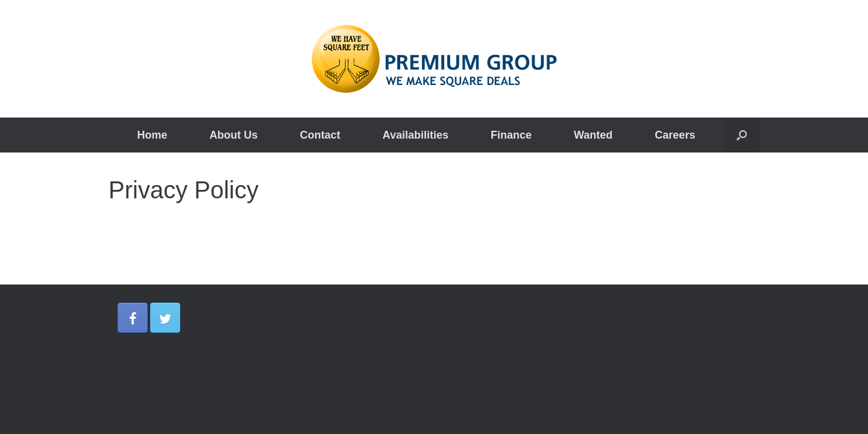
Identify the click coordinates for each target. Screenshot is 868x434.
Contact (320, 135)
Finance (511, 135)
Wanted (593, 135)
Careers (675, 135)
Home (153, 135)
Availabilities (416, 135)
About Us (234, 135)
